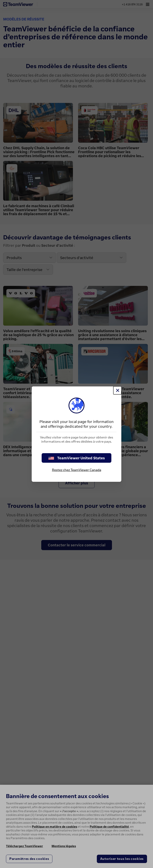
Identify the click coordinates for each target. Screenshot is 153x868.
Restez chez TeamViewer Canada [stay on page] (77, 470)
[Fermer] (117, 390)
